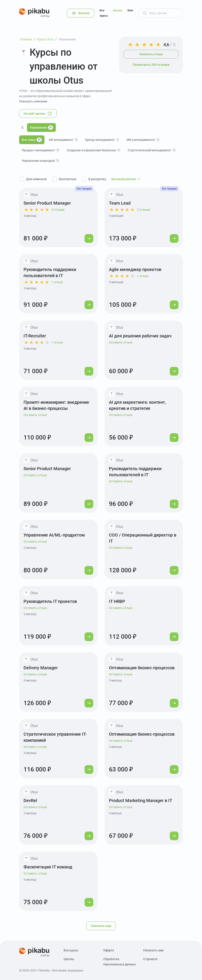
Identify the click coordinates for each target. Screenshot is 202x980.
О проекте (150, 959)
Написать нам (153, 950)
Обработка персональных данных (120, 962)
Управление (67, 39)
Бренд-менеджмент (102, 140)
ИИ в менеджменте (143, 140)
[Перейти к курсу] (89, 238)
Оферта (109, 950)
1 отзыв (57, 282)
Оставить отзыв (121, 342)
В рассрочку (97, 179)
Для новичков (36, 179)
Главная (26, 39)
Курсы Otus (45, 39)
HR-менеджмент (64, 140)
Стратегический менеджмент (152, 150)
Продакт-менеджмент (41, 150)
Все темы (32, 140)
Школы (118, 10)
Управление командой (41, 161)
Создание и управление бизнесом (94, 150)
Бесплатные (68, 179)
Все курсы (104, 13)
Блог (130, 10)
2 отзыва (143, 210)
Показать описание (33, 101)
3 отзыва (58, 210)
